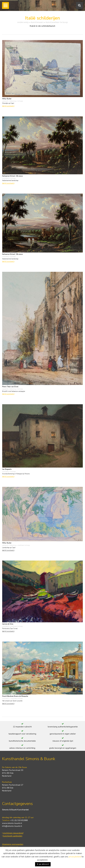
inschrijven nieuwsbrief (13, 833)
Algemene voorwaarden (13, 844)
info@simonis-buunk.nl (12, 826)
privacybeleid (75, 857)
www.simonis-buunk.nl (12, 823)
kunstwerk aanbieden (12, 836)
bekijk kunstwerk (9, 106)
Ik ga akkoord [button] (43, 864)
